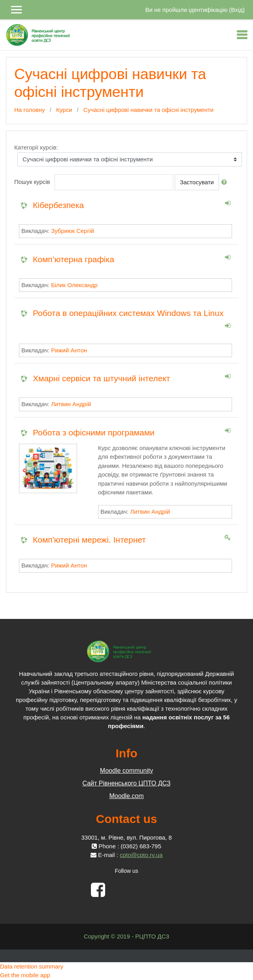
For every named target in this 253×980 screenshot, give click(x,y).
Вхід (237, 10)
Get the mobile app (25, 975)
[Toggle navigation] (242, 35)
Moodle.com (126, 796)
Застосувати (197, 182)
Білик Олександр (74, 285)
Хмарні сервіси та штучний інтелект (101, 378)
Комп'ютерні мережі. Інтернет (89, 540)
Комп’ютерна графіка (74, 259)
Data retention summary (32, 966)
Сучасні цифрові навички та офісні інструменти (148, 110)
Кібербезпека (58, 205)
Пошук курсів (32, 182)
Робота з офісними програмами (94, 432)
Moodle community (126, 771)
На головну (30, 110)
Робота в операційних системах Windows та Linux (128, 313)
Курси (64, 110)
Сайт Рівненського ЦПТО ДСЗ (126, 783)
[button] (226, 183)
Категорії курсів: (36, 147)
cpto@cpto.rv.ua (141, 855)
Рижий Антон (69, 350)
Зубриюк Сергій (73, 231)
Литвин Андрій (71, 404)
